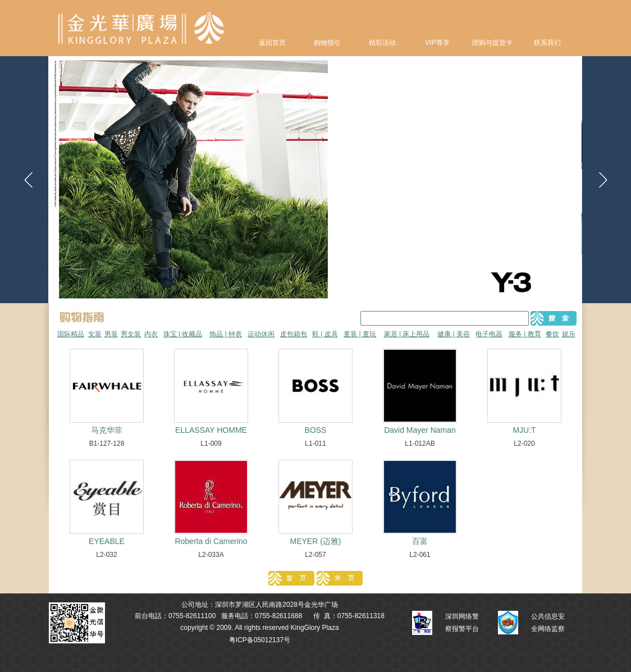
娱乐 (569, 334)
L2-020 (524, 444)
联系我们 (547, 43)
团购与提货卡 (492, 43)
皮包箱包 (294, 334)
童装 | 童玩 (360, 334)
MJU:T (524, 430)
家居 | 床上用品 (407, 334)
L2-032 (106, 555)
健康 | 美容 (454, 334)
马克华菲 (107, 430)
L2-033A (211, 555)
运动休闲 (261, 334)
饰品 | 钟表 (226, 334)
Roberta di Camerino (211, 541)
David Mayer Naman (420, 430)
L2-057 (315, 555)
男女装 (131, 334)
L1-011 (315, 444)
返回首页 (272, 43)
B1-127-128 (107, 444)
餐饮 (552, 334)
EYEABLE (107, 541)
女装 (95, 334)
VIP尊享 (437, 43)
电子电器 (489, 334)
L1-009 (211, 444)
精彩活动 (382, 43)
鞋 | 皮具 (325, 334)
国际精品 (71, 334)
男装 (111, 334)
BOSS (316, 430)
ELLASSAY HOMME (211, 430)
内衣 (151, 334)
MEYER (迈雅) (316, 541)
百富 (420, 541)
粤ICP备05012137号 (260, 640)
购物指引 (327, 43)
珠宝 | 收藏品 (183, 334)
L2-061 (420, 555)
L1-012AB (420, 444)
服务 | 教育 (525, 334)
